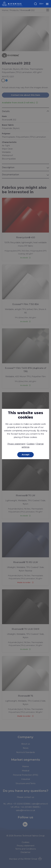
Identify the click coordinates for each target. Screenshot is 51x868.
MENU (47, 4)
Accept (26, 455)
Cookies (31, 444)
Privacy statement (16, 444)
